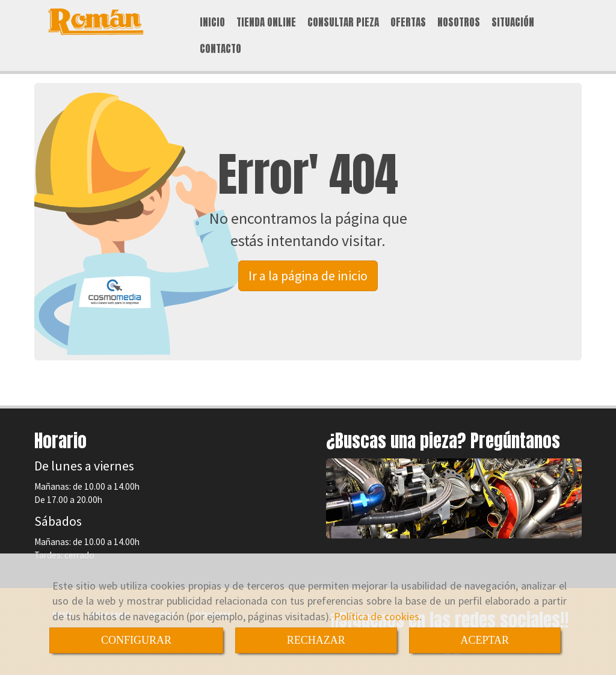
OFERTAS (408, 22)
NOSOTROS (459, 22)
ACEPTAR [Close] (485, 640)
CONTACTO (220, 49)
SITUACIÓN (513, 22)
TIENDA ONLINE (266, 22)
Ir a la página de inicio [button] (308, 276)
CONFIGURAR (136, 640)
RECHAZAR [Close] (316, 640)
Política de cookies (377, 616)
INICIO (212, 22)
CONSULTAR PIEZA (343, 22)
